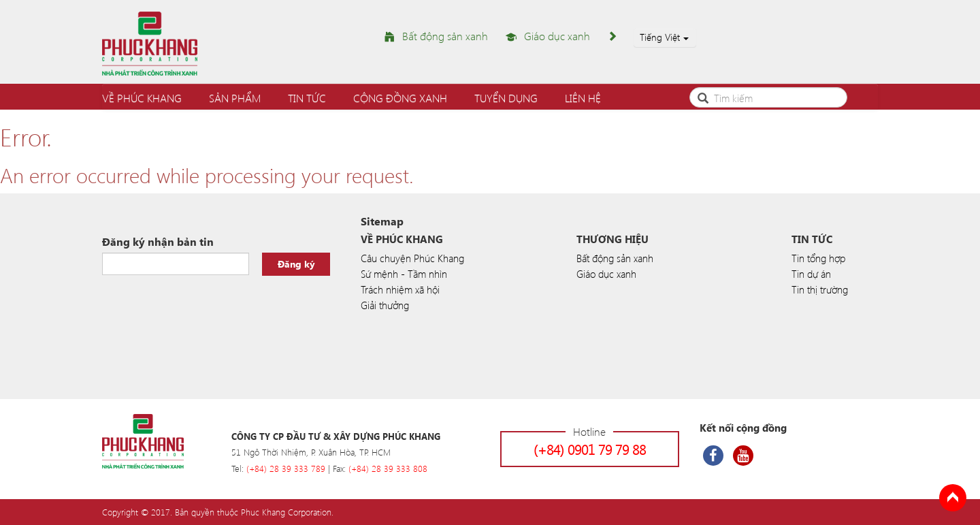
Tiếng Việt (664, 37)
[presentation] (206, 309)
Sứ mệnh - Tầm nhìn (404, 274)
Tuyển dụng (506, 98)
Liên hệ (583, 98)
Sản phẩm (235, 98)
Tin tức (307, 98)
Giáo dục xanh (557, 36)
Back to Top (953, 498)
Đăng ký (296, 264)
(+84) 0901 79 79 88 (590, 449)
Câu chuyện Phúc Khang (412, 258)
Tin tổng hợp (818, 258)
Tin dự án (811, 274)
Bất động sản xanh (445, 36)
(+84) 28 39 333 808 (388, 468)
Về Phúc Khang (142, 98)
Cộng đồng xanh (400, 98)
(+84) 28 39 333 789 (286, 468)
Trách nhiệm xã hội (400, 289)
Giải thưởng (385, 305)
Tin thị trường (820, 289)
